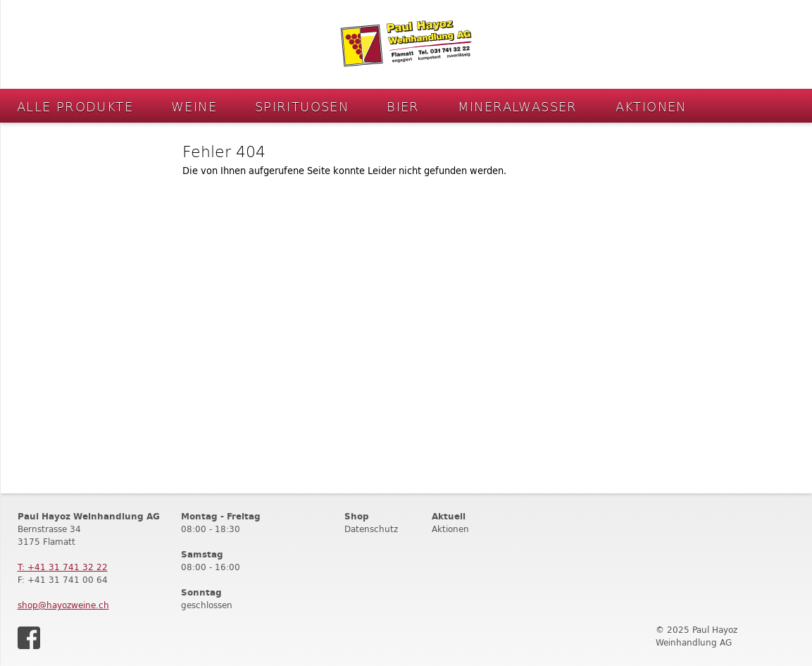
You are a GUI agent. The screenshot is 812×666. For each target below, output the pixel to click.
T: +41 (63, 567)
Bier (403, 106)
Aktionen (651, 106)
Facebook (29, 638)
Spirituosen (302, 106)
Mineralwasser (518, 106)
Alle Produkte (75, 106)
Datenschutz (371, 529)
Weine (194, 106)
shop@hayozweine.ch (63, 605)
